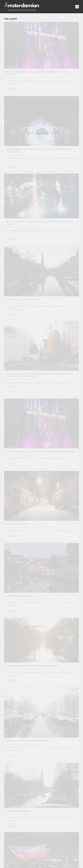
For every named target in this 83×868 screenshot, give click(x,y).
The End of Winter (18, 226)
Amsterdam (10, 232)
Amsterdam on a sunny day (21, 385)
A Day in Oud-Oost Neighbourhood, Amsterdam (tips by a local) (37, 670)
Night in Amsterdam (58, 227)
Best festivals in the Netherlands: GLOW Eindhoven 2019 (20, 108)
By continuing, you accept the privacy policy (43, 551)
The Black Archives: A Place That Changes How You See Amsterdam (38, 687)
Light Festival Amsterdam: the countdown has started (61, 343)
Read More (12, 74)
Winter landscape (18, 332)
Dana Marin (12, 57)
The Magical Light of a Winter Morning (21, 279)
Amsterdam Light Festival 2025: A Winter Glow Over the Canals (60, 52)
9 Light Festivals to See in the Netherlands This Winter (22, 52)
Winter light (53, 399)
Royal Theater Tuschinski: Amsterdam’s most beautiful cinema (37, 705)
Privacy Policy (52, 839)
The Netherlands (19, 59)
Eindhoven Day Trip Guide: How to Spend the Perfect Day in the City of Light (22, 168)
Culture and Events (58, 59)
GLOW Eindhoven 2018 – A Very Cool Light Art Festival (61, 170)
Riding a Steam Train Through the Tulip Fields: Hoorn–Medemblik (37, 696)
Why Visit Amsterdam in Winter (60, 285)
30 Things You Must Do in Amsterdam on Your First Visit (34, 679)
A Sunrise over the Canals (57, 112)
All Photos (28, 57)
